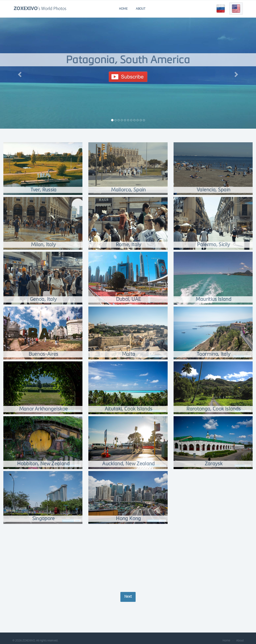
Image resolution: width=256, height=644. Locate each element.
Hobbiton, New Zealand (43, 464)
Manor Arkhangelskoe (43, 409)
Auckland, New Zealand (129, 464)
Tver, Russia (43, 190)
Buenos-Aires (43, 354)
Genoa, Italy (43, 299)
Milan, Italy (43, 245)
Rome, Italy (129, 245)
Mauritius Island (213, 299)
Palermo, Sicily (214, 245)
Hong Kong (129, 518)
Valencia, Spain (214, 190)
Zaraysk (214, 464)
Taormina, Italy (214, 354)
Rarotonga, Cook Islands (213, 409)
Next (128, 597)
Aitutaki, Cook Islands (128, 409)
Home (123, 9)
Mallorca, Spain (128, 190)
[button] (19, 73)
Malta (128, 354)
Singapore (43, 518)
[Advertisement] (128, 558)
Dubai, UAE (128, 299)
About (141, 9)
